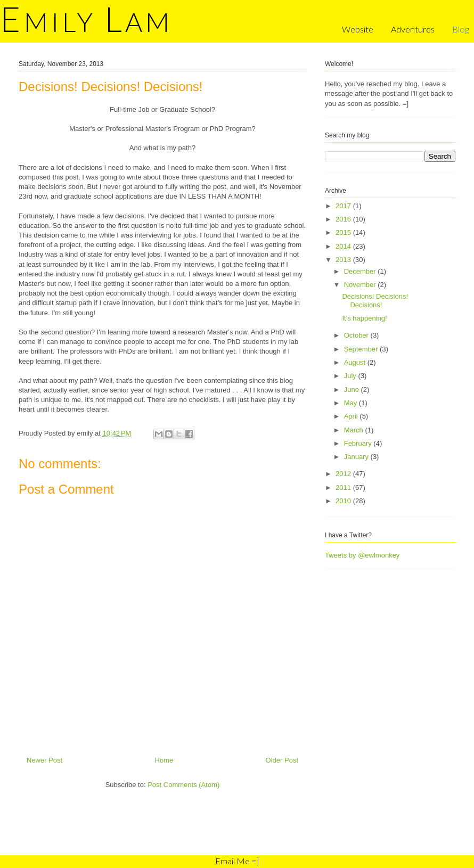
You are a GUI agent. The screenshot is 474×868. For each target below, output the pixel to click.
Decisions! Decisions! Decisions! (375, 301)
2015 (344, 232)
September (362, 349)
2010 (344, 501)
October (357, 335)
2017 (344, 206)
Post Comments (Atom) (183, 785)
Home (164, 760)
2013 (344, 260)
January (357, 457)
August (356, 362)
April (352, 416)
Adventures (413, 29)
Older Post (282, 760)
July (351, 376)
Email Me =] (237, 861)
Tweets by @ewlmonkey (362, 555)
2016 (344, 219)
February (359, 443)
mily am (86, 22)
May (352, 403)
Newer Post (44, 760)
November (361, 285)
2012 (344, 474)
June (353, 390)
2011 (344, 488)
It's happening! (364, 318)
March (355, 430)
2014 (344, 246)
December (361, 271)
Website (358, 29)
